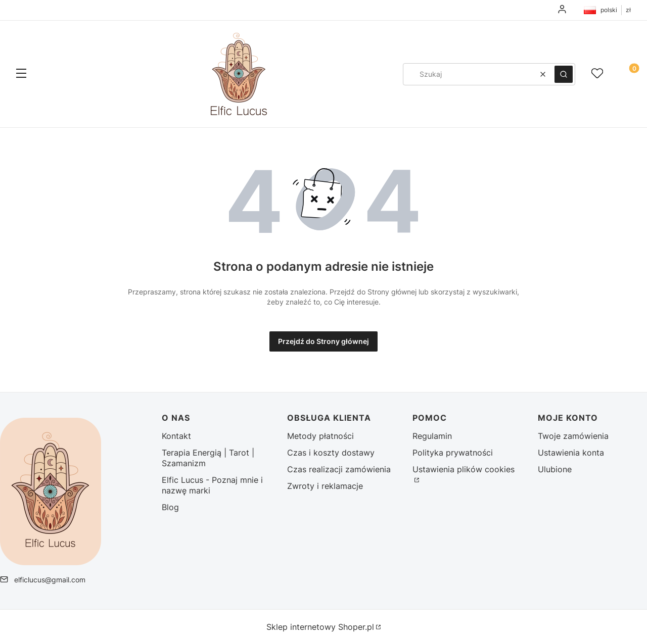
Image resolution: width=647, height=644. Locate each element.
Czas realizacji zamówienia (339, 469)
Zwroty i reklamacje (325, 486)
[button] (21, 74)
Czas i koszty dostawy (331, 453)
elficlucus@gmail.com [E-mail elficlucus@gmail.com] (50, 580)
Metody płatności (320, 436)
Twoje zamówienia (573, 436)
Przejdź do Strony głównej (323, 341)
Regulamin (432, 436)
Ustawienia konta (571, 453)
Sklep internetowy (320, 627)
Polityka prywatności (453, 453)
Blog (170, 507)
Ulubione (555, 469)
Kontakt (176, 436)
